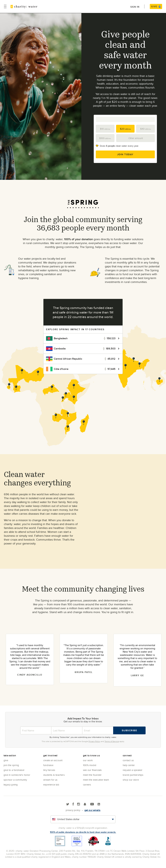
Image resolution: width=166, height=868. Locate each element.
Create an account (53, 760)
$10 (105, 129)
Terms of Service (112, 741)
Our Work (88, 760)
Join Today (125, 154)
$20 (125, 129)
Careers (87, 785)
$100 (105, 138)
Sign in (135, 7)
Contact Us (128, 760)
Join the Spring (11, 765)
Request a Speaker (133, 770)
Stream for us (50, 780)
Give (6, 760)
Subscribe (129, 730)
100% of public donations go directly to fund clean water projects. (83, 832)
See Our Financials (92, 770)
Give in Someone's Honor (17, 775)
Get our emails (92, 810)
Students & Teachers (54, 775)
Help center (129, 765)
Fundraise (48, 765)
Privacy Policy (94, 741)
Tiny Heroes (49, 770)
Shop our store (131, 780)
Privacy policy (73, 810)
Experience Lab (51, 785)
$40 (146, 129)
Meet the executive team (96, 780)
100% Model (90, 765)
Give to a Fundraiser (14, 770)
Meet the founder (92, 775)
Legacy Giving (11, 785)
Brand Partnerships (133, 775)
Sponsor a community (15, 780)
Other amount (136, 138)
